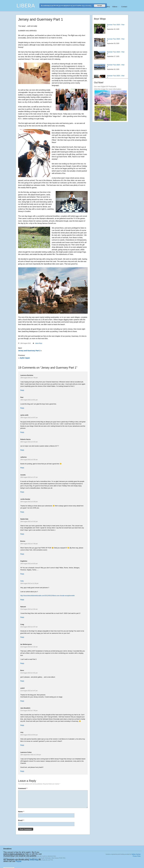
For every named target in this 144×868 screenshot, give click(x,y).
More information (87, 6)
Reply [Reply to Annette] (22, 492)
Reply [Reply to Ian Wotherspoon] (22, 663)
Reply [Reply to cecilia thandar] (22, 512)
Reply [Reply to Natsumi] (22, 617)
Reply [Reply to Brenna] (22, 554)
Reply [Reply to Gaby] (22, 600)
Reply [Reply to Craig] (22, 637)
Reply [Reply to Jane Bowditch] (22, 725)
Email (21, 820)
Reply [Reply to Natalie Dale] (22, 534)
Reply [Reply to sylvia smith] (22, 432)
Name (21, 812)
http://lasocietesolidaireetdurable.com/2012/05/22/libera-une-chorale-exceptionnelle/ (48, 596)
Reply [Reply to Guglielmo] (22, 574)
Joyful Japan (25, 358)
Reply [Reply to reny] (22, 745)
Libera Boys (39, 343)
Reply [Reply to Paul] (22, 408)
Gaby (22, 581)
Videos (115, 7)
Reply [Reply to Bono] (22, 681)
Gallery (107, 7)
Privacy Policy (137, 856)
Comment (23, 788)
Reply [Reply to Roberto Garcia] (22, 450)
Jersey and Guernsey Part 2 (29, 351)
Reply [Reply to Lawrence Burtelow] (22, 390)
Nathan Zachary (136, 854)
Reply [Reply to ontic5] (22, 701)
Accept (100, 6)
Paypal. (19, 861)
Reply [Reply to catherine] (22, 468)
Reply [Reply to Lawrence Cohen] (22, 771)
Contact (124, 7)
